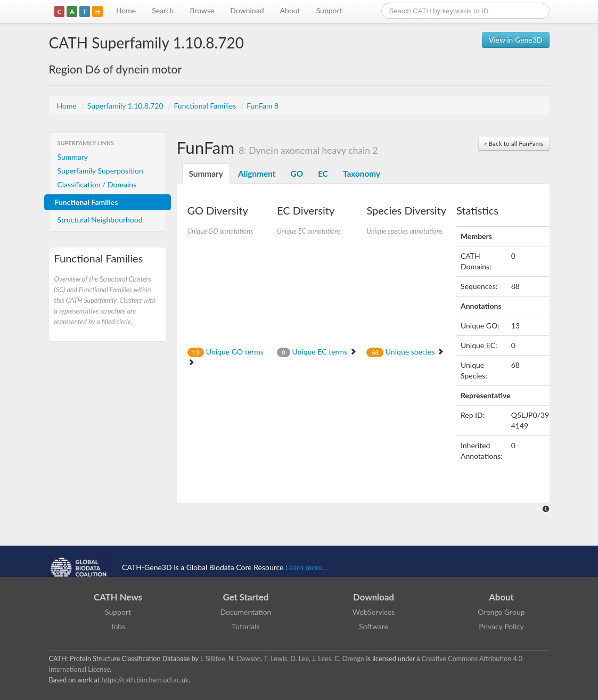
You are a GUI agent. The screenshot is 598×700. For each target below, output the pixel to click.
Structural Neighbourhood (100, 220)
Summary (73, 157)
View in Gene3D (516, 40)
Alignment (257, 174)
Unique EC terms (317, 352)
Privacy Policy (501, 626)
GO (297, 174)
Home (126, 10)
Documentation (246, 612)
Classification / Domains (97, 184)
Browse (202, 10)
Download (247, 10)
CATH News (118, 597)
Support (329, 10)
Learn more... (306, 567)
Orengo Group (501, 612)
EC (323, 174)
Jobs (118, 626)
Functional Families (206, 106)
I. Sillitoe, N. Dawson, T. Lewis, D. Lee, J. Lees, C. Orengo (282, 659)
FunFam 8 (263, 106)
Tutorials (245, 626)
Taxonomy (362, 174)
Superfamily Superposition (100, 171)
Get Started (246, 597)
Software (374, 626)
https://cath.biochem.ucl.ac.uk (145, 680)
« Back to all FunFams (514, 143)
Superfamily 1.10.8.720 (126, 106)
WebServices (374, 612)
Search (163, 10)
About (290, 10)
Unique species (405, 352)
